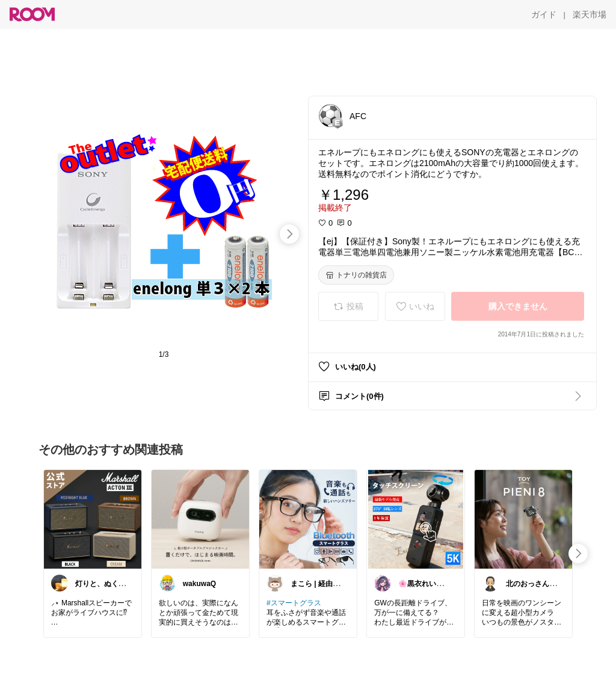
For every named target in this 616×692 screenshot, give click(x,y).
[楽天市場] (590, 14)
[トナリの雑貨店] (356, 275)
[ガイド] (544, 14)
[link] (93, 519)
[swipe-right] (289, 234)
